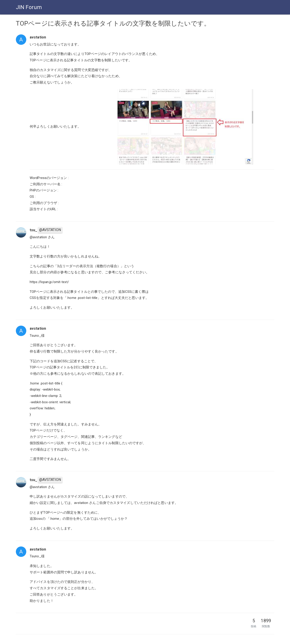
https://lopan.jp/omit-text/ (49, 282)
